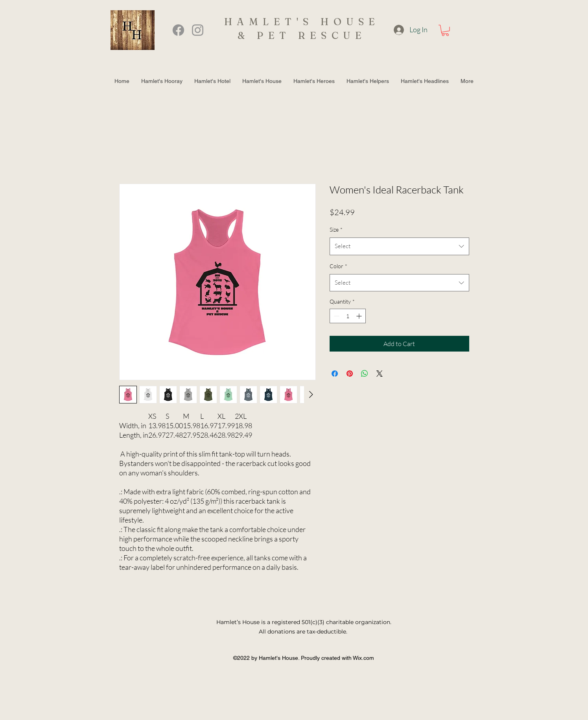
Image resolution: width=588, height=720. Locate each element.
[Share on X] (380, 374)
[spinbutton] (348, 316)
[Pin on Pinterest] (350, 374)
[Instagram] (198, 30)
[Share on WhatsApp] (365, 374)
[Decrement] (336, 316)
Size (336, 229)
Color (338, 266)
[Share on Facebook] (335, 374)
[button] (445, 30)
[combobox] (399, 246)
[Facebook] (178, 30)
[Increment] (360, 316)
